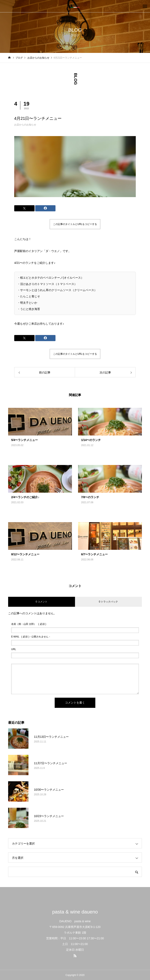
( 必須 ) (29, 624)
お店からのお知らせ (25, 125)
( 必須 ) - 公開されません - (31, 637)
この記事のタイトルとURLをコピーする (75, 224)
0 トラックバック (108, 602)
